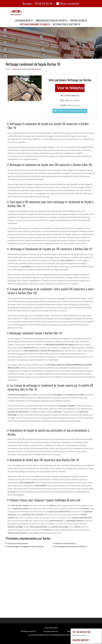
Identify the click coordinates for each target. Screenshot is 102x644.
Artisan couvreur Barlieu (18, 543)
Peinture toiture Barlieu (65, 543)
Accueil (8, 69)
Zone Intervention (51, 628)
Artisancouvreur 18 (24, 21)
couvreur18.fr (31, 631)
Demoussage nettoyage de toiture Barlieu (25, 546)
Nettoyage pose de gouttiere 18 (66, 24)
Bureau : (38, 3)
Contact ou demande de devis (70, 111)
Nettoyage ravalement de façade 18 (35, 24)
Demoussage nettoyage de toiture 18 (51, 21)
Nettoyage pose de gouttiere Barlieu (70, 546)
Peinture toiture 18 (79, 21)
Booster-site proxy (67, 635)
